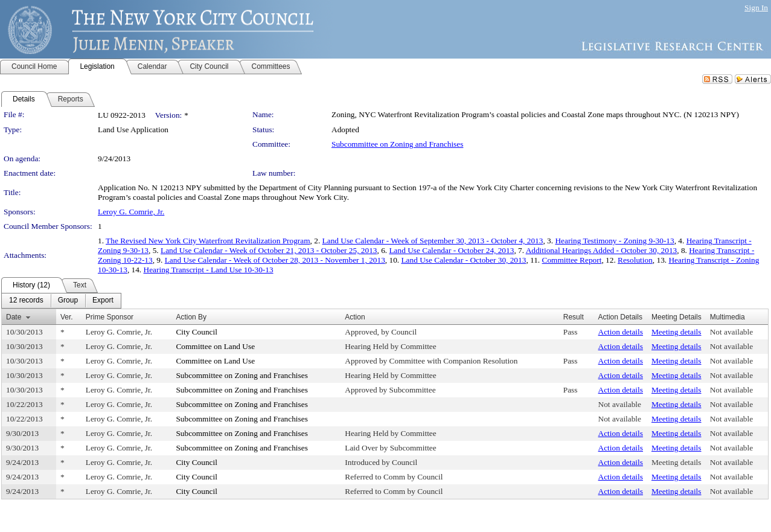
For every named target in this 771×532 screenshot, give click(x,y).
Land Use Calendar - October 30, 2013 (463, 260)
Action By (191, 317)
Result (574, 317)
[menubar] (61, 301)
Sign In (756, 8)
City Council (197, 332)
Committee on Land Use (215, 346)
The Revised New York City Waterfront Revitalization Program (208, 241)
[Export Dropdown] (103, 301)
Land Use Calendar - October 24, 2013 (451, 250)
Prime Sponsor (110, 317)
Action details (621, 332)
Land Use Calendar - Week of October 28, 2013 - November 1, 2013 (275, 260)
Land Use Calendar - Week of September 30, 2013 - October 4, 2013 (433, 241)
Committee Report (572, 260)
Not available (731, 332)
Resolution (635, 260)
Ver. (67, 317)
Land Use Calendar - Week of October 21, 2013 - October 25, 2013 (269, 250)
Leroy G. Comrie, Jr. (131, 212)
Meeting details (677, 332)
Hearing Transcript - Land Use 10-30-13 (209, 270)
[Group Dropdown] (68, 301)
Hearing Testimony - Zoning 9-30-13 (614, 241)
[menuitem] (26, 301)
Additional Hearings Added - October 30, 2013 (602, 250)
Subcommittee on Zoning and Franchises (397, 144)
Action (355, 317)
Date (14, 317)
